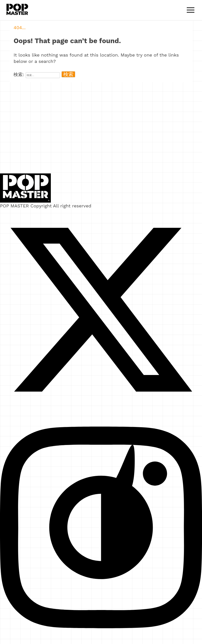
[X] (101, 409)
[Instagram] (101, 641)
